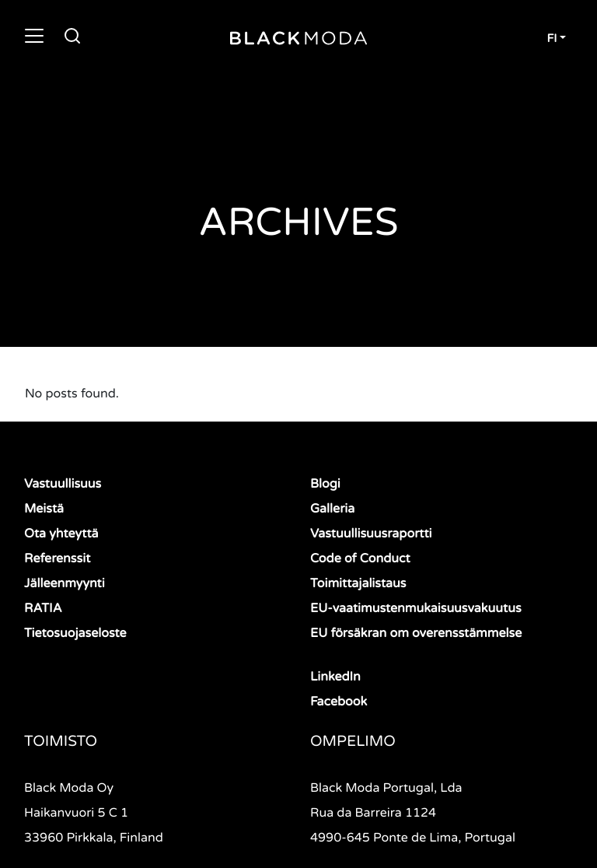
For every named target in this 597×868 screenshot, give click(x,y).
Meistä (44, 509)
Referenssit (57, 558)
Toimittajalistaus (358, 583)
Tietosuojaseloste (75, 633)
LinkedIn (335, 677)
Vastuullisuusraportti (371, 534)
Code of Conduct (360, 558)
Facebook (339, 702)
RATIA (43, 608)
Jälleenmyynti (65, 583)
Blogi (325, 484)
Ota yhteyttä (61, 534)
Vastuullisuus (63, 484)
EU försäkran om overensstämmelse (416, 633)
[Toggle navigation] (34, 36)
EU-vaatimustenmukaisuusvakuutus (416, 608)
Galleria (332, 509)
